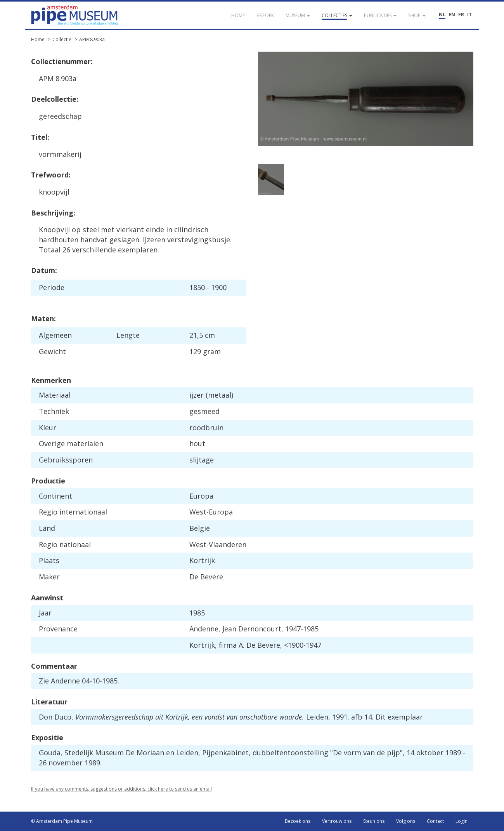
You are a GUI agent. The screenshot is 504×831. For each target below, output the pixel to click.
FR (461, 15)
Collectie (62, 39)
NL (442, 15)
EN (452, 15)
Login (462, 821)
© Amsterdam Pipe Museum (62, 821)
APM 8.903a (92, 39)
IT (469, 15)
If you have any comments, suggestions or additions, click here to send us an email (121, 789)
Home (38, 39)
